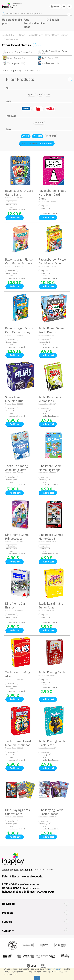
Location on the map (43, 869)
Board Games (35, 35)
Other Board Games (56, 35)
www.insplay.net (46, 892)
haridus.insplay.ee (32, 888)
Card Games (11, 39)
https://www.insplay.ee (28, 884)
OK (37, 978)
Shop (22, 35)
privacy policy (55, 969)
